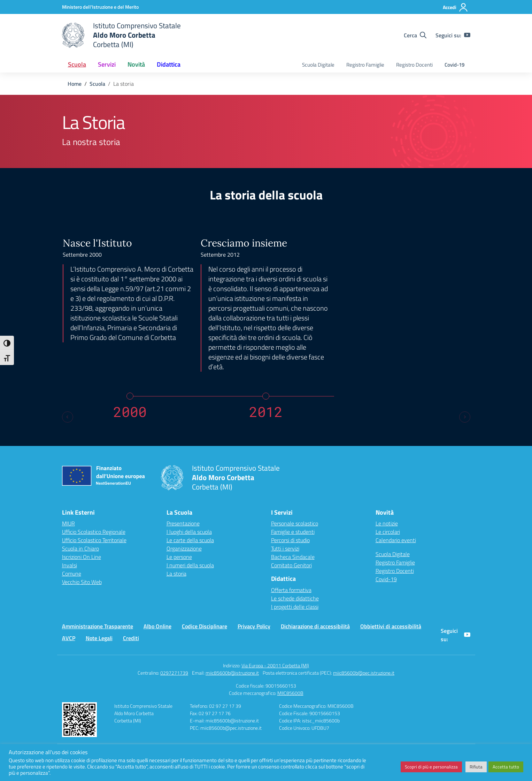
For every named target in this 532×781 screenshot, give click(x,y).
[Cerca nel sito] (415, 35)
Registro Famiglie (365, 65)
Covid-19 (454, 65)
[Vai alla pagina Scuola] (97, 84)
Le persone (179, 557)
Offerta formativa (291, 590)
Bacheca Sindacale (293, 557)
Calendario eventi (396, 540)
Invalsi (70, 565)
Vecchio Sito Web (82, 582)
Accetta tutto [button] (506, 767)
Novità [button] (136, 64)
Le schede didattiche (295, 598)
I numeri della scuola (190, 565)
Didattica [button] (169, 64)
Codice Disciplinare (205, 626)
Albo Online (157, 626)
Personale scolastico (295, 523)
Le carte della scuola (190, 540)
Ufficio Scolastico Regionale (94, 532)
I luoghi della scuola (189, 532)
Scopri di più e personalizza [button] (431, 767)
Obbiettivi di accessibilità (391, 626)
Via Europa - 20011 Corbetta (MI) (275, 665)
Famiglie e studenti (293, 532)
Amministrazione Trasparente (98, 626)
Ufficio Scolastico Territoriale (94, 540)
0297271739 (174, 673)
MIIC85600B (290, 693)
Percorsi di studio (290, 540)
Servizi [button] (107, 64)
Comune (72, 574)
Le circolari (388, 532)
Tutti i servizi (285, 548)
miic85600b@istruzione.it (232, 673)
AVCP (69, 638)
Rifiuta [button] (476, 767)
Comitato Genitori (291, 565)
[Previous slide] (68, 417)
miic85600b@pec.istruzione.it (364, 673)
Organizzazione (184, 548)
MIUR (68, 523)
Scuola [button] (77, 64)
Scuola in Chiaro (80, 548)
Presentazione (183, 523)
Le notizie (387, 523)
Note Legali (99, 638)
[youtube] (467, 35)
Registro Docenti (414, 65)
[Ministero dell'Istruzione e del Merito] (100, 7)
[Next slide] (465, 417)
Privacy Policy (254, 626)
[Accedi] (456, 7)
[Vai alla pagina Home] (75, 84)
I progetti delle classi (295, 607)
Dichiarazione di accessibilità (315, 626)
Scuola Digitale (318, 65)
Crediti (131, 638)
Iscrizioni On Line (82, 557)
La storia (176, 574)
